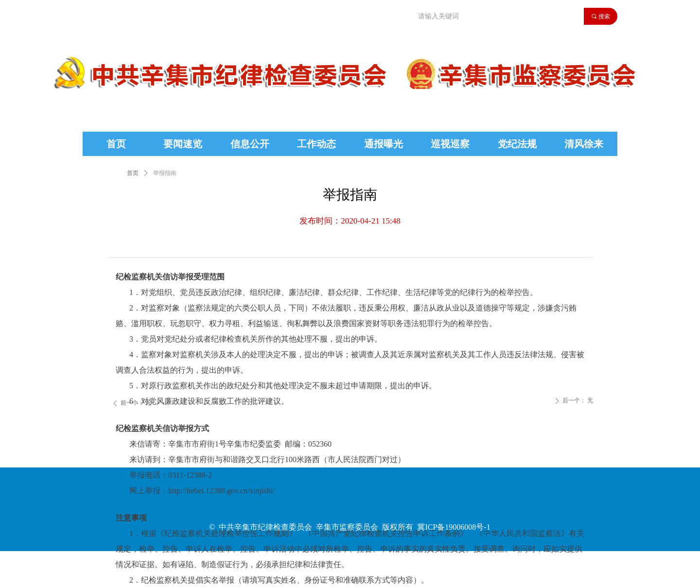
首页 (133, 173)
